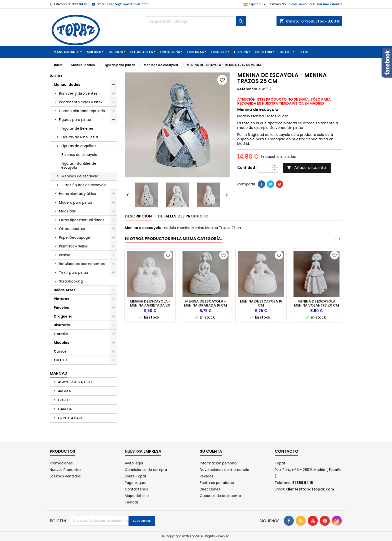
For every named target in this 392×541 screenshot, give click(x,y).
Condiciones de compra (146, 470)
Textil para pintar (74, 273)
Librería (241, 52)
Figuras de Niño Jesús (80, 137)
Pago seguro (136, 483)
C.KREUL (64, 400)
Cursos (116, 52)
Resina (65, 255)
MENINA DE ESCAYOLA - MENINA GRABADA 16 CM (205, 303)
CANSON (65, 409)
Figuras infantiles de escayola (79, 165)
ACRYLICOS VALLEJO (75, 382)
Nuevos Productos (65, 470)
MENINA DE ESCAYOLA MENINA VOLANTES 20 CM (316, 303)
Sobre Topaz (136, 476)
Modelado (68, 211)
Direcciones (210, 489)
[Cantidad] (265, 168)
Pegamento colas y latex (81, 102)
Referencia (247, 89)
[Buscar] (196, 21)
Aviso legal (134, 463)
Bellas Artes (142, 52)
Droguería (170, 52)
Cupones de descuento (220, 496)
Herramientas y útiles (77, 194)
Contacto (286, 451)
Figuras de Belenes (78, 128)
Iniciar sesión (298, 4)
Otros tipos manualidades (82, 220)
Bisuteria (264, 52)
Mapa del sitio (137, 496)
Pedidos (206, 476)
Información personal (218, 463)
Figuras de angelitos (79, 146)
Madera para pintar (76, 202)
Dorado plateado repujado (82, 111)
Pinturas (196, 52)
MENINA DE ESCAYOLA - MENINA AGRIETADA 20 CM (150, 305)
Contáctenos (136, 489)
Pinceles (219, 52)
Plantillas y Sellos (73, 246)
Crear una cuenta (327, 4)
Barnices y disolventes (78, 93)
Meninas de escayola (80, 176)
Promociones (61, 463)
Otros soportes (72, 229)
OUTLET (286, 52)
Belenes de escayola (79, 155)
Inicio (56, 76)
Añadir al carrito (306, 168)
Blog (304, 52)
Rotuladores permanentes (82, 264)
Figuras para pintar (75, 120)
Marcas (58, 373)
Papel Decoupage (74, 237)
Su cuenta (211, 451)
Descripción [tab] (138, 216)
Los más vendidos (65, 476)
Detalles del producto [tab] (183, 216)
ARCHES (64, 391)
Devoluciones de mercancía (224, 470)
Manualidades (66, 52)
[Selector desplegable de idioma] (255, 4)
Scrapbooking (71, 281)
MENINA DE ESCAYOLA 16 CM (261, 303)
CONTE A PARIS (70, 418)
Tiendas (132, 502)
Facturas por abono (217, 483)
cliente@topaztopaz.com (128, 4)
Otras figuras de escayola (84, 185)
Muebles (94, 52)
